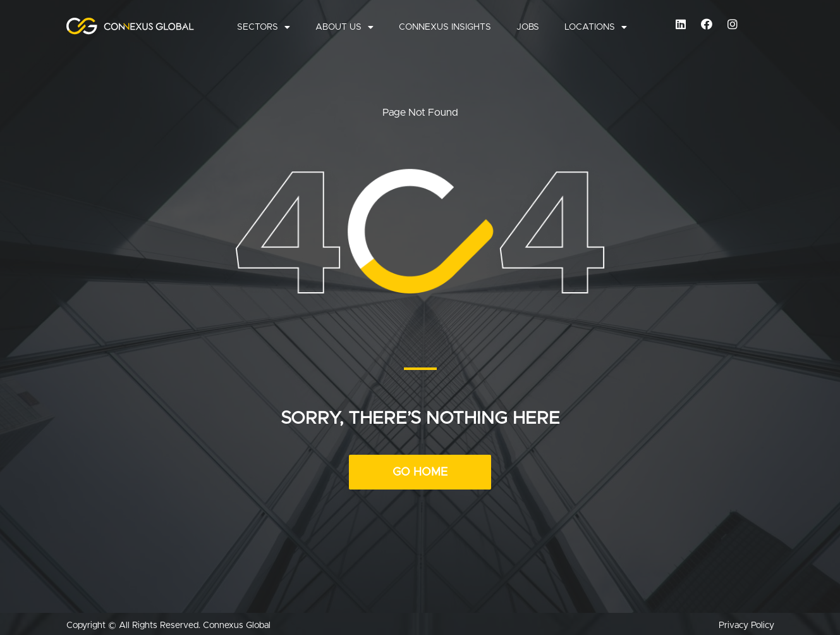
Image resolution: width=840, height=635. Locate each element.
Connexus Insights (445, 27)
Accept (732, 588)
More (699, 561)
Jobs (528, 27)
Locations (596, 27)
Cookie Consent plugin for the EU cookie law (733, 610)
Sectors (264, 27)
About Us (344, 27)
